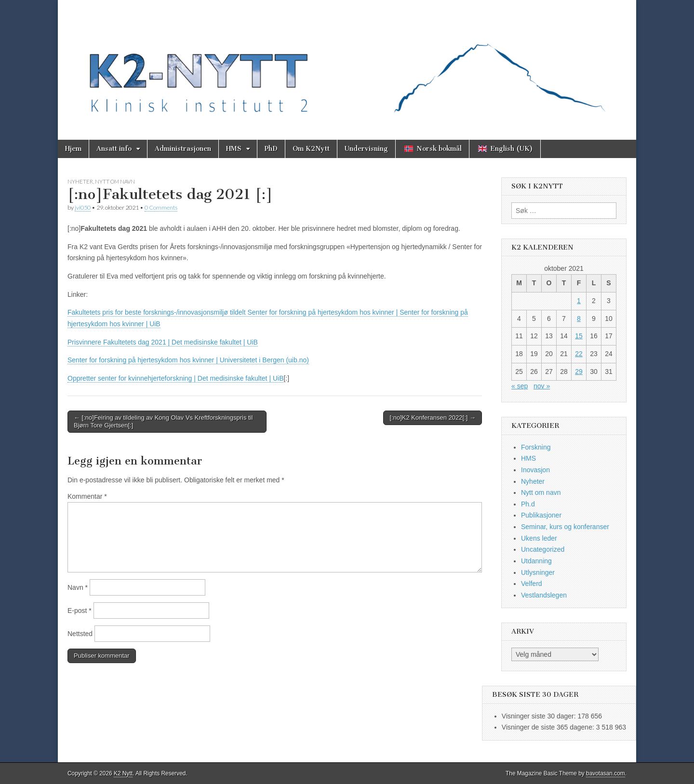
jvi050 (83, 207)
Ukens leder (539, 538)
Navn (78, 587)
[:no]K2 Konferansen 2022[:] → (433, 418)
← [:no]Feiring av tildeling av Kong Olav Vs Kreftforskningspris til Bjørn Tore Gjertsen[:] (163, 421)
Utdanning (536, 561)
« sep (520, 386)
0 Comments (161, 207)
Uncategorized (543, 549)
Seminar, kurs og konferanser (565, 527)
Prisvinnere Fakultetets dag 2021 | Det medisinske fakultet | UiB (163, 342)
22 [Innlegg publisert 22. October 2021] (579, 354)
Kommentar (87, 496)
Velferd (532, 584)
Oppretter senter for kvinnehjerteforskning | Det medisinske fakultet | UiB (175, 378)
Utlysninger (538, 572)
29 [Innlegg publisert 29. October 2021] (579, 372)
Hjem (73, 149)
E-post (80, 611)
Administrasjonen (183, 149)
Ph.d (528, 504)
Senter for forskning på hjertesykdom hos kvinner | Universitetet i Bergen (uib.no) (188, 360)
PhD (271, 149)
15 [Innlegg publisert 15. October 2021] (579, 336)
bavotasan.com (606, 773)
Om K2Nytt (311, 149)
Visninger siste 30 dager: (540, 716)
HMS (234, 149)
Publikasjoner (541, 515)
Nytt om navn (115, 181)
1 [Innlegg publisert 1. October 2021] (579, 301)
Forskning (536, 447)
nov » (542, 386)
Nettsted (80, 634)
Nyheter (80, 181)
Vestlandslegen (544, 595)
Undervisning (366, 149)
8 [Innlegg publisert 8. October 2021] (579, 319)
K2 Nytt (123, 773)
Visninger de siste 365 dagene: (549, 727)
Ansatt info (114, 149)
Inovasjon (535, 470)
